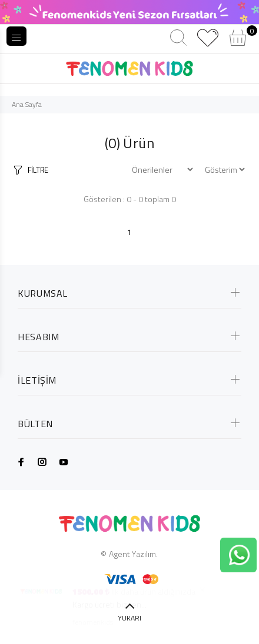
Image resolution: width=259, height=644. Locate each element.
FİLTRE (38, 170)
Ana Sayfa (27, 104)
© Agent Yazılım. (129, 554)
